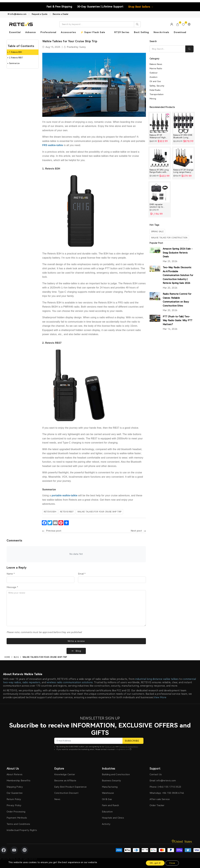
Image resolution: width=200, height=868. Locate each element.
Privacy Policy (14, 805)
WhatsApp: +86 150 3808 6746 (167, 793)
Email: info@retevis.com (163, 781)
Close (172, 863)
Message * (12, 587)
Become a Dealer (61, 14)
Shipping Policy (15, 787)
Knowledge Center (65, 774)
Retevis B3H (50, 512)
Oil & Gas (107, 799)
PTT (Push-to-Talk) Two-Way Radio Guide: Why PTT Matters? (178, 320)
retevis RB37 (67, 512)
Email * (82, 574)
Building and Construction (116, 774)
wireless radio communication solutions (70, 682)
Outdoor (154, 73)
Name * (11, 574)
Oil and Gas (155, 81)
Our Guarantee (15, 793)
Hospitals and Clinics (113, 818)
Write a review (76, 641)
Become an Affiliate (65, 781)
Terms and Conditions (18, 824)
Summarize (14, 63)
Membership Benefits (19, 781)
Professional (48, 32)
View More (160, 697)
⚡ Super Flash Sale (93, 32)
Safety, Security (157, 86)
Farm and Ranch (110, 805)
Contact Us (156, 774)
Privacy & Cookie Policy (129, 747)
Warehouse (108, 793)
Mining (153, 99)
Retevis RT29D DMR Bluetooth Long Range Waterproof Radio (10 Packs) (183, 136)
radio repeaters (31, 682)
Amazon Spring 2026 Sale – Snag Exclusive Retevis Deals (178, 253)
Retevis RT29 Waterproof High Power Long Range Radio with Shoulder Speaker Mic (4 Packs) (159, 136)
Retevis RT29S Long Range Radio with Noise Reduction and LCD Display (160, 171)
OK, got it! (155, 863)
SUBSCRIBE (133, 741)
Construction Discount (66, 793)
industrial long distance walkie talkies (157, 679)
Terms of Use (110, 747)
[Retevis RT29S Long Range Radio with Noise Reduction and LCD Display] (160, 158)
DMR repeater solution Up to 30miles (156, 206)
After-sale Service (160, 799)
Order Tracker (157, 805)
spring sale (157, 232)
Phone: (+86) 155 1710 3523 (165, 787)
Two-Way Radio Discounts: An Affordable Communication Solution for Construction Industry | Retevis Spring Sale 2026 (178, 275)
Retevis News (156, 64)
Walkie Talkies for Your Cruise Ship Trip (99, 512)
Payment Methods (17, 818)
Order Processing (16, 812)
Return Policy (14, 799)
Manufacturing (110, 787)
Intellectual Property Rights (22, 830)
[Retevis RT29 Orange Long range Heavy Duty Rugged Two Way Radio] (183, 158)
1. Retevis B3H (16, 52)
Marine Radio (156, 69)
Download (180, 32)
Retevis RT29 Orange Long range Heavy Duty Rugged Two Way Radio (183, 171)
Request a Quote (40, 14)
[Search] (168, 49)
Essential (15, 32)
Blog (16, 657)
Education (107, 812)
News (57, 799)
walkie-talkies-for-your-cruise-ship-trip (45, 657)
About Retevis (15, 774)
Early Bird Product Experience (70, 787)
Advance (31, 32)
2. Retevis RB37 (16, 58)
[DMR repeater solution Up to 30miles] (160, 193)
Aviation (153, 77)
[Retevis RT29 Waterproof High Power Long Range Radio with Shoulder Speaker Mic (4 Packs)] (160, 123)
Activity (106, 824)
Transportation (157, 94)
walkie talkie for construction (169, 238)
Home (7, 657)
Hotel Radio (155, 90)
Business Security (111, 781)
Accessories (68, 32)
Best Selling (141, 32)
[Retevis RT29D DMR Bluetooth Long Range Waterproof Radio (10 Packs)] (183, 123)
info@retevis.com (122, 749)
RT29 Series (122, 32)
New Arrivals (161, 32)
